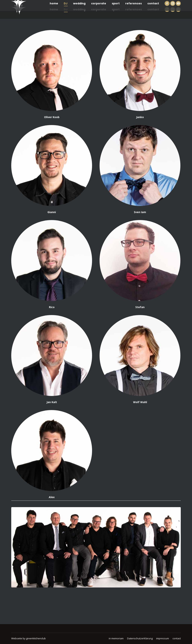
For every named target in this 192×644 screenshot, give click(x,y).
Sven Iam (140, 212)
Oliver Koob (52, 117)
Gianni (52, 212)
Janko (140, 117)
